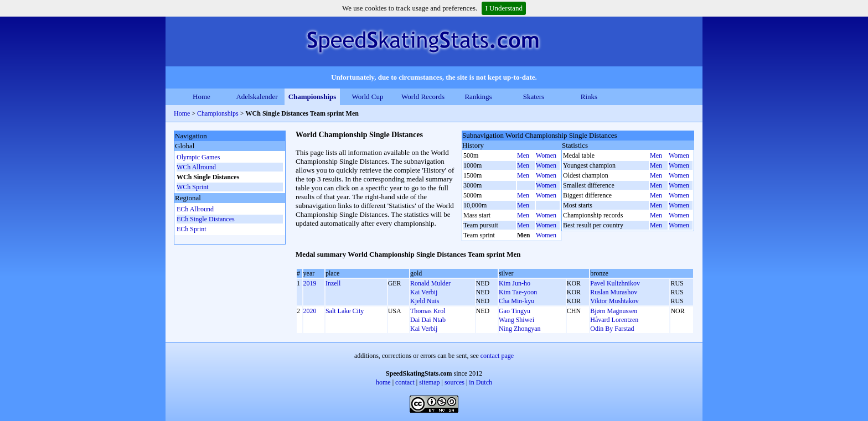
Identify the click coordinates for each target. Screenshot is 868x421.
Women (546, 155)
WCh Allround (196, 167)
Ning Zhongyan (520, 329)
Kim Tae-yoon (518, 292)
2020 (310, 311)
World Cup (367, 97)
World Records (423, 97)
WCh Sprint (193, 187)
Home (201, 97)
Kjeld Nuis (425, 301)
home (383, 382)
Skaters (534, 97)
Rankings (478, 97)
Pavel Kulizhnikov (615, 283)
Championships (312, 97)
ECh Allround (195, 209)
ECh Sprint (192, 229)
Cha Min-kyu (516, 301)
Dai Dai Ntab (428, 320)
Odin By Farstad (612, 329)
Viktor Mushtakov (614, 301)
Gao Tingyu (515, 311)
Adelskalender (257, 97)
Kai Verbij (424, 292)
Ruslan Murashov (614, 292)
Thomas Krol (428, 311)
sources (454, 382)
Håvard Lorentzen (614, 320)
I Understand (504, 8)
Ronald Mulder (430, 283)
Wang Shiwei (516, 320)
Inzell (333, 283)
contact (405, 382)
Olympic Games (198, 157)
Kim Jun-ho (515, 283)
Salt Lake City (345, 311)
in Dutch (480, 382)
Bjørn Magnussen (614, 311)
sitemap (429, 382)
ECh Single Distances (206, 219)
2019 (310, 283)
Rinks (589, 97)
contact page (497, 356)
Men (523, 155)
